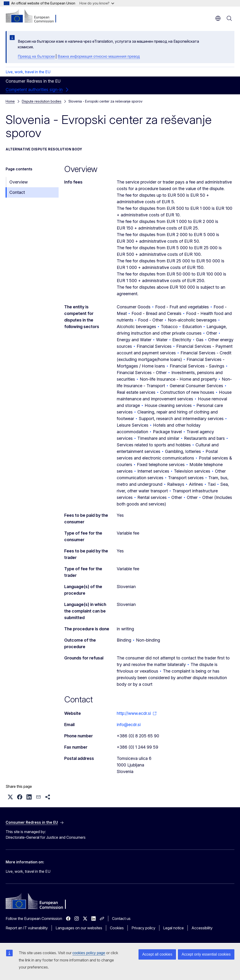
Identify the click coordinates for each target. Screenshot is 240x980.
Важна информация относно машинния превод (99, 56)
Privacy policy (143, 928)
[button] (10, 797)
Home (10, 101)
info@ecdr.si (129, 725)
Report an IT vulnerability (27, 928)
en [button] (218, 18)
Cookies (117, 928)
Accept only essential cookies (206, 954)
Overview (19, 182)
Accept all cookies (157, 954)
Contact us (121, 919)
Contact (17, 192)
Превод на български (36, 56)
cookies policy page (89, 953)
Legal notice (173, 928)
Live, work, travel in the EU (28, 72)
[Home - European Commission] (34, 16)
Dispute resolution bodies (42, 101)
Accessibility (202, 928)
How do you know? (97, 3)
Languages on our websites (79, 928)
